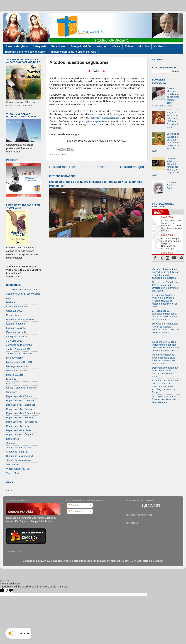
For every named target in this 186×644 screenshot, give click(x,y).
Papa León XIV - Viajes (19, 430)
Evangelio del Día (81, 46)
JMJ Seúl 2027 (14, 341)
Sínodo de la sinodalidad (19, 456)
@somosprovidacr (97, 121)
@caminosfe (91, 125)
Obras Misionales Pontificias (21, 388)
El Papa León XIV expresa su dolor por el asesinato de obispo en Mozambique (164, 315)
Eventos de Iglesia (17, 46)
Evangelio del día (16, 324)
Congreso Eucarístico (18, 307)
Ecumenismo (13, 315)
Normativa (12, 379)
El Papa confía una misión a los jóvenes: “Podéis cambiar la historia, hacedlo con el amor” (164, 301)
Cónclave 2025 (14, 311)
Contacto (160, 46)
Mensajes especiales (17, 366)
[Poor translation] (9, 590)
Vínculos (144, 46)
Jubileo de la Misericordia (20, 353)
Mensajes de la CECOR (19, 362)
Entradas (74, 505)
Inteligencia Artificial (17, 337)
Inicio (101, 167)
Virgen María (13, 473)
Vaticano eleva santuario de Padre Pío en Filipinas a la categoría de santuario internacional (166, 274)
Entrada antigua (132, 167)
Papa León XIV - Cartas (19, 396)
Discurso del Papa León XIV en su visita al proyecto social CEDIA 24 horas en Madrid (166, 328)
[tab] (160, 212)
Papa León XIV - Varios (19, 426)
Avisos (64, 154)
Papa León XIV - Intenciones (22, 422)
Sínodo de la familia (17, 452)
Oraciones (12, 392)
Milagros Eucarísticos (18, 371)
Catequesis (40, 46)
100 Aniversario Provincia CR (22, 289)
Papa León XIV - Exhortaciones (23, 413)
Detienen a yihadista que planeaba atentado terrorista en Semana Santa (165, 372)
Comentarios (76, 511)
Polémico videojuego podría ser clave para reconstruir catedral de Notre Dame (164, 359)
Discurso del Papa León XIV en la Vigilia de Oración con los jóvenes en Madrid (165, 287)
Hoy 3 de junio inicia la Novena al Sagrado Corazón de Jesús (173, 120)
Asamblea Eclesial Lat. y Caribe (23, 294)
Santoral (11, 443)
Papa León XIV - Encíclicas (21, 409)
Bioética (11, 302)
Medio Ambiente (15, 358)
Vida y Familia (14, 465)
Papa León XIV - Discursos (21, 405)
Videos (129, 46)
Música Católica (15, 375)
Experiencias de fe (16, 332)
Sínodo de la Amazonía (19, 447)
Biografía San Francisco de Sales (25, 52)
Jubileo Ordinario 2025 (18, 349)
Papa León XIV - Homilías (20, 417)
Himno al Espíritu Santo (171, 185)
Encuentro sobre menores (20, 319)
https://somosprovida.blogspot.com (106, 118)
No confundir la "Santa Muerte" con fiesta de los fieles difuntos (165, 399)
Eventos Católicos (16, 328)
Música (116, 46)
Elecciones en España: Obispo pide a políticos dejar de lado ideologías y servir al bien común (166, 346)
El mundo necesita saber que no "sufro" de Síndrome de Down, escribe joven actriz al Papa (165, 386)
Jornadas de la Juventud (19, 345)
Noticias (101, 46)
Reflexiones (58, 46)
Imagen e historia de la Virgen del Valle (73, 52)
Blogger (159, 561)
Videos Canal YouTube (19, 469)
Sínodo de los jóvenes (18, 460)
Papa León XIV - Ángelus (20, 435)
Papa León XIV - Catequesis (21, 401)
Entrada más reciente (65, 167)
